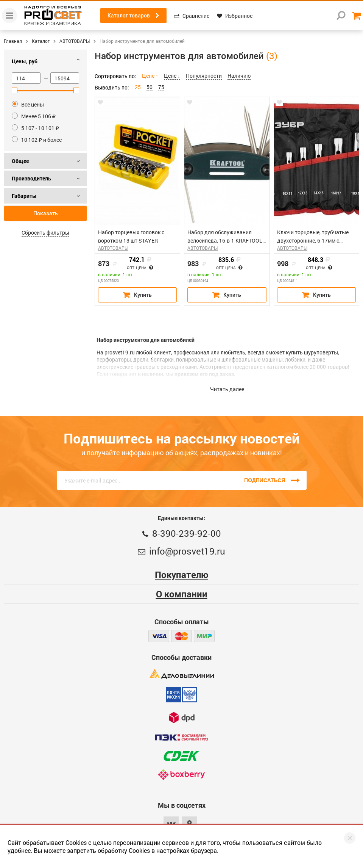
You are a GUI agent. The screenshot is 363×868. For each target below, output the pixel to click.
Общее (20, 161)
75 (161, 87)
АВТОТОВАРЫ (75, 41)
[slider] (15, 90)
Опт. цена (140, 268)
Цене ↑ (150, 76)
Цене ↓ (172, 76)
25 (138, 87)
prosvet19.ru (120, 352)
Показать (46, 213)
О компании (182, 594)
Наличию (239, 76)
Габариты (24, 196)
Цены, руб (25, 61)
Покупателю (181, 575)
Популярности (204, 76)
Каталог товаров (133, 16)
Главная (13, 41)
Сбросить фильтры (45, 233)
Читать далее (227, 389)
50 (150, 87)
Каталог (41, 41)
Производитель (31, 178)
